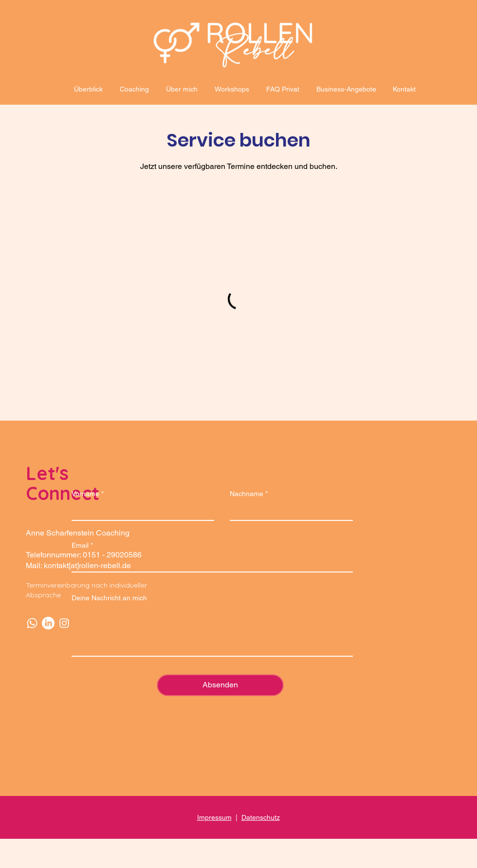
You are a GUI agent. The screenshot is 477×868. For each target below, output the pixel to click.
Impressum (214, 817)
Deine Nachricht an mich (109, 598)
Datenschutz (261, 817)
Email (80, 545)
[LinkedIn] (48, 623)
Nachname (247, 494)
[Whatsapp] (32, 623)
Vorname (85, 494)
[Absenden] (220, 685)
